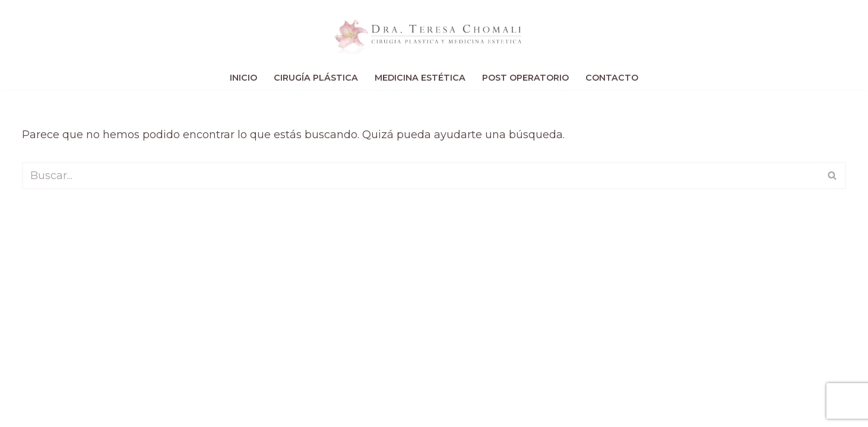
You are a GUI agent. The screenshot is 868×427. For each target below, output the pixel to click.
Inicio (243, 78)
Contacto (612, 78)
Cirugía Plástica (316, 78)
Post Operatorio (525, 78)
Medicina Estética (420, 78)
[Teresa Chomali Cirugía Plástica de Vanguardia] (434, 33)
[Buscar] (420, 176)
